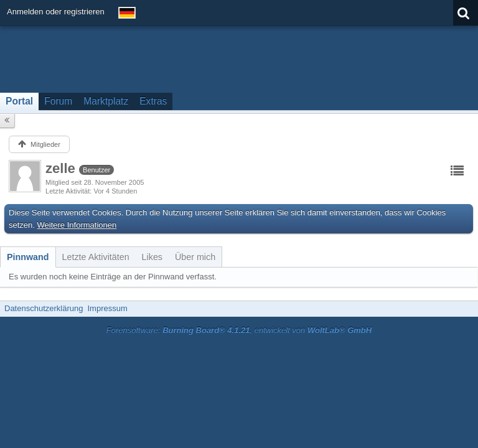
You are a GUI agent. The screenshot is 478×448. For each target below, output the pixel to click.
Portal (19, 101)
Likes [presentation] (152, 257)
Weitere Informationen (77, 225)
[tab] (28, 257)
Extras (153, 101)
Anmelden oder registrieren (56, 12)
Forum (58, 101)
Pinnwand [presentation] (28, 257)
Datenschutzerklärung (44, 308)
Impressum (107, 308)
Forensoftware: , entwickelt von (239, 330)
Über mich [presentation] (195, 257)
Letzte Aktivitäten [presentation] (96, 257)
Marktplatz (106, 101)
